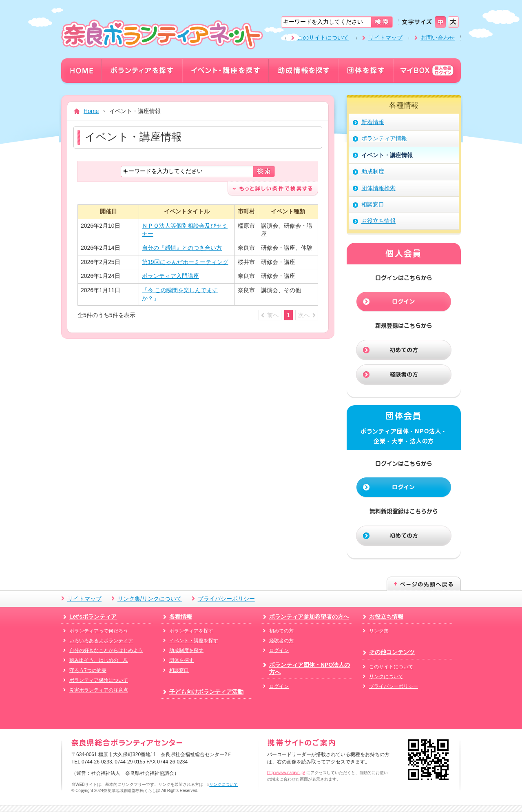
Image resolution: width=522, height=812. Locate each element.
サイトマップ (385, 38)
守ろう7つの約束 (88, 670)
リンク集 (379, 631)
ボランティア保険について (99, 680)
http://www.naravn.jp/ (286, 773)
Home (91, 111)
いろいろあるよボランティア (101, 641)
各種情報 (181, 617)
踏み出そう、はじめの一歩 (99, 660)
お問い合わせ (438, 38)
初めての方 (281, 631)
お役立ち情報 (386, 617)
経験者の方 (281, 641)
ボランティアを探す (191, 631)
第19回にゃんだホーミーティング (185, 262)
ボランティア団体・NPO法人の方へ (310, 668)
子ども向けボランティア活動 (206, 692)
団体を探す (181, 660)
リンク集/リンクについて (150, 599)
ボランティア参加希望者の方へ (309, 617)
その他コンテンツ (392, 652)
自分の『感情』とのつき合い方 (182, 248)
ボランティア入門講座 (170, 276)
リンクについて (386, 677)
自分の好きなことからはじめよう (106, 650)
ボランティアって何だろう (99, 631)
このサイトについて (323, 38)
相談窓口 (179, 670)
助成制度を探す (186, 650)
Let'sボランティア (93, 617)
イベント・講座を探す (194, 641)
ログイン (279, 650)
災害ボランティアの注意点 (99, 690)
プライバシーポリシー (226, 599)
